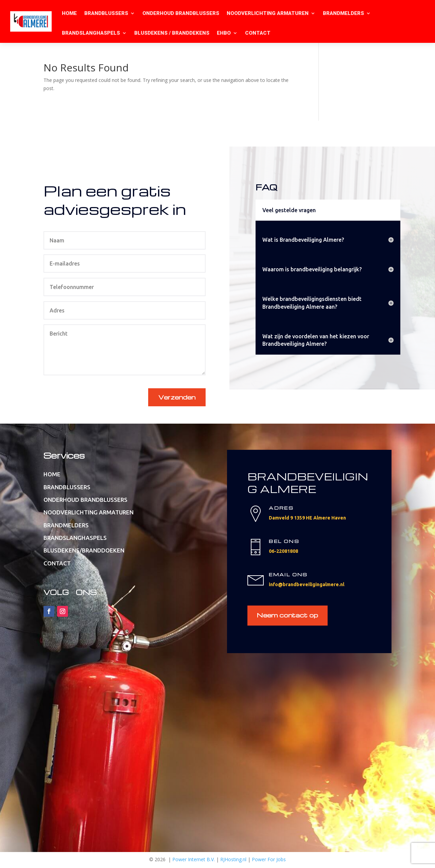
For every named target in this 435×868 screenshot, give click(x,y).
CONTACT (258, 33)
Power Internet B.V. (194, 860)
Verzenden (177, 397)
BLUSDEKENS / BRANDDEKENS (172, 33)
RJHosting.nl (233, 860)
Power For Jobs (269, 860)
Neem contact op (288, 616)
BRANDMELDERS (343, 13)
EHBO (224, 33)
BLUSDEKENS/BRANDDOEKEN (84, 551)
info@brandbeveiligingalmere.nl (307, 585)
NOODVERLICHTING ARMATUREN (268, 13)
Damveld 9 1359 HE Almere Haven (307, 518)
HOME (69, 13)
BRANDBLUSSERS (106, 13)
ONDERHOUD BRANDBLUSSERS (181, 13)
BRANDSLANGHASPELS (91, 33)
